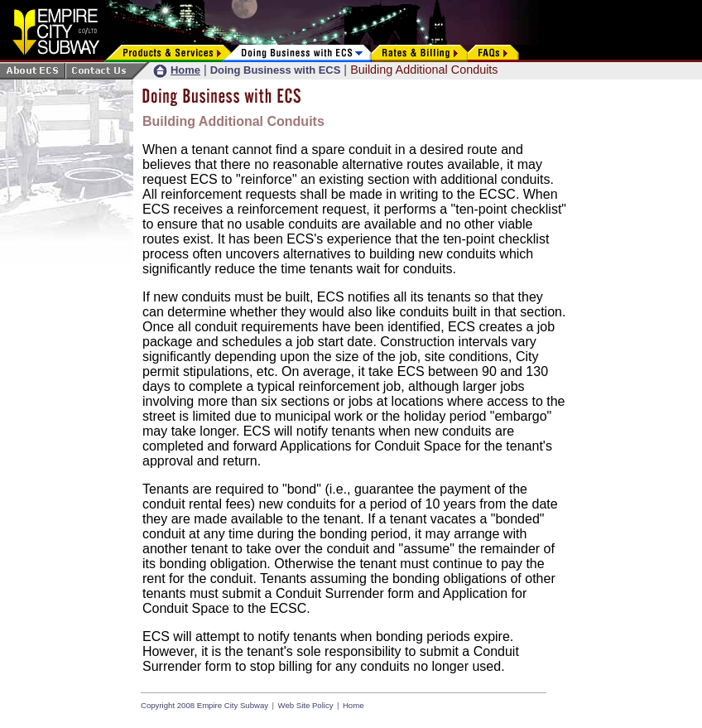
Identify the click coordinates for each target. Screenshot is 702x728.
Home (353, 705)
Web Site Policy (306, 705)
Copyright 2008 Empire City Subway (204, 705)
